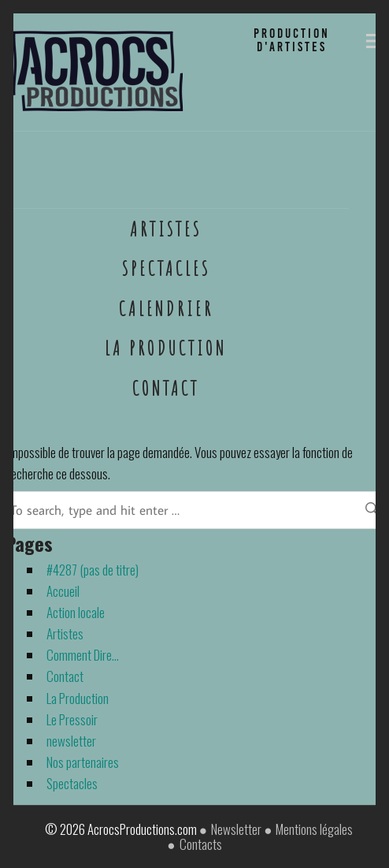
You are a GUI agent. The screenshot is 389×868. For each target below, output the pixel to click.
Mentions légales (314, 829)
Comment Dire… (83, 655)
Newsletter (236, 829)
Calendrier (166, 308)
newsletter (71, 741)
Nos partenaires (83, 762)
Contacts (201, 844)
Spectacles (166, 268)
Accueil (63, 591)
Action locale (76, 612)
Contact (166, 388)
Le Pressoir (72, 719)
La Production (166, 348)
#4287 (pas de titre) (93, 570)
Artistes (166, 229)
